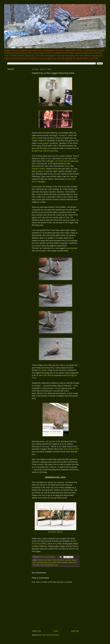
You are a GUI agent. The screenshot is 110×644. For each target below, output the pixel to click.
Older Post (75, 631)
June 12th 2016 (45, 375)
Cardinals (68, 560)
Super (68, 166)
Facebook (63, 135)
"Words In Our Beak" (45, 560)
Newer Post (37, 631)
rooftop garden (43, 143)
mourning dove (71, 248)
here (44, 495)
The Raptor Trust (38, 565)
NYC (75, 562)
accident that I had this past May (45, 151)
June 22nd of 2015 (71, 449)
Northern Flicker (38, 169)
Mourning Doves (42, 562)
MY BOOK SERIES (56, 532)
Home (56, 631)
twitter (34, 138)
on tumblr (43, 370)
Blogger (55, 135)
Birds (62, 560)
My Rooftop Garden (55, 562)
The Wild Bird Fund (51, 565)
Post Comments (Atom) (51, 635)
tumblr (70, 135)
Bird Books (56, 560)
